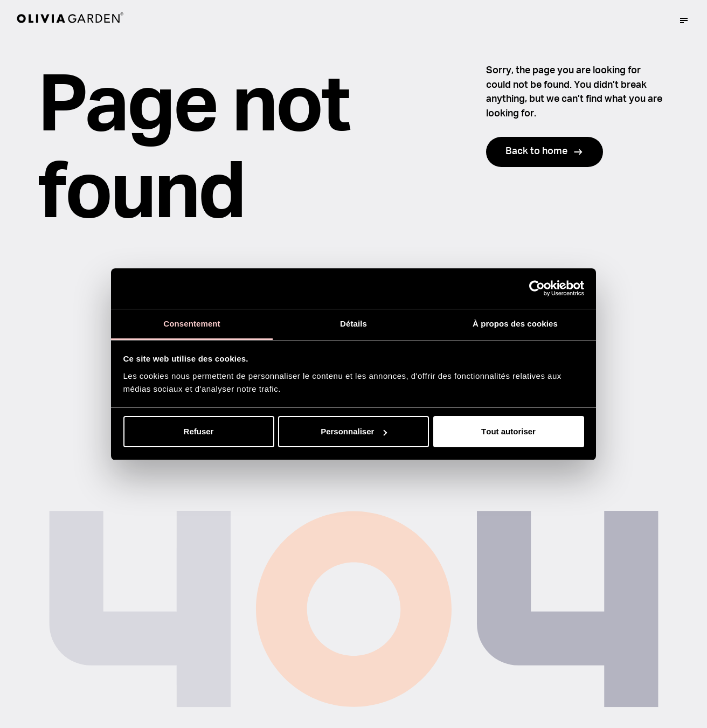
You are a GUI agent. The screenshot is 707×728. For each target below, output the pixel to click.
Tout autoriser (508, 431)
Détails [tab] (353, 324)
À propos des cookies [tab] (515, 324)
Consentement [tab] (192, 324)
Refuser (199, 431)
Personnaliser (354, 431)
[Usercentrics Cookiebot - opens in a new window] (537, 288)
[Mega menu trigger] (684, 20)
